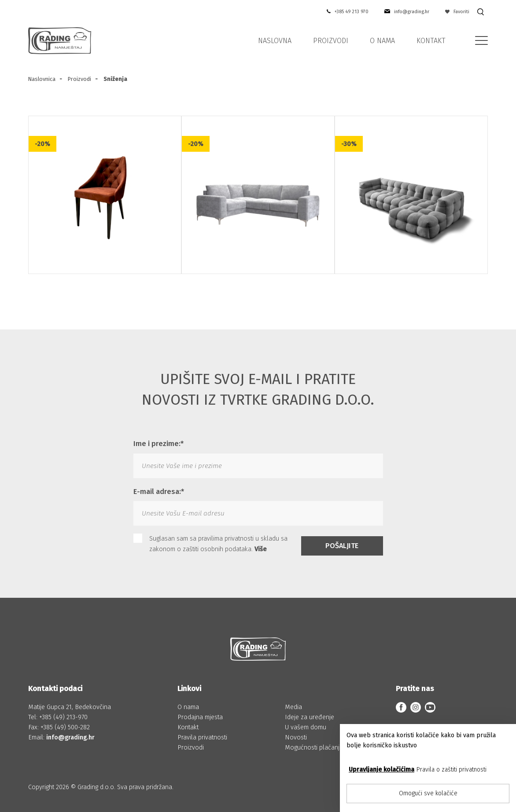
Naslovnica (42, 79)
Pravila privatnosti (202, 737)
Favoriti (457, 12)
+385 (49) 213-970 (63, 717)
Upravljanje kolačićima (381, 770)
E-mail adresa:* (159, 492)
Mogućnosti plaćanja (314, 748)
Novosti (296, 737)
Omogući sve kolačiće (428, 793)
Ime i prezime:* (158, 444)
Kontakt (431, 41)
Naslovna (275, 41)
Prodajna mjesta (200, 717)
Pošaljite (342, 546)
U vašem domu (306, 727)
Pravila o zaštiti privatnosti (451, 770)
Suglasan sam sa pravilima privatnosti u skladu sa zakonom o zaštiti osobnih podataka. (210, 543)
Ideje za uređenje (310, 717)
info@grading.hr (412, 12)
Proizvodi (331, 41)
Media (293, 707)
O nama (382, 41)
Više (260, 549)
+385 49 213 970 (352, 12)
